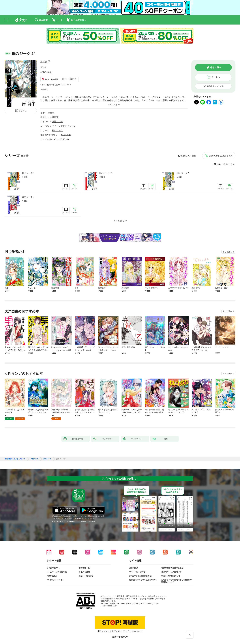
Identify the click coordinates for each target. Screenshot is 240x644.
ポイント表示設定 (86, 576)
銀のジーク (57, 130)
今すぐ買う (216, 67)
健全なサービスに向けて (171, 572)
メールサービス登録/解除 (57, 572)
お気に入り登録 (189, 156)
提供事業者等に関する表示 (172, 568)
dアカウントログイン (55, 580)
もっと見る (227, 252)
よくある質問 (84, 572)
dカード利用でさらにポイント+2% (55, 85)
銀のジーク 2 (105, 173)
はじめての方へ (53, 568)
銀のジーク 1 (28, 173)
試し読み (23, 111)
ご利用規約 (134, 568)
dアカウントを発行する (109, 631)
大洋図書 (54, 117)
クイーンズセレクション (64, 126)
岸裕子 (44, 62)
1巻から (217, 164)
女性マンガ (57, 122)
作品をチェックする (215, 86)
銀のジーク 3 (183, 173)
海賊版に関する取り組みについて (143, 580)
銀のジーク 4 (28, 197)
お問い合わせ (52, 576)
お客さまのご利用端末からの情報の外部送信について (177, 581)
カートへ (216, 77)
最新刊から (229, 164)
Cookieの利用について (171, 576)
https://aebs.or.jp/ (110, 606)
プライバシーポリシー (138, 572)
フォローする (49, 62)
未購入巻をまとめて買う (221, 156)
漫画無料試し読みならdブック (15, 459)
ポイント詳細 (68, 79)
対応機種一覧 (84, 568)
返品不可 (44, 90)
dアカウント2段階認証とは (140, 576)
